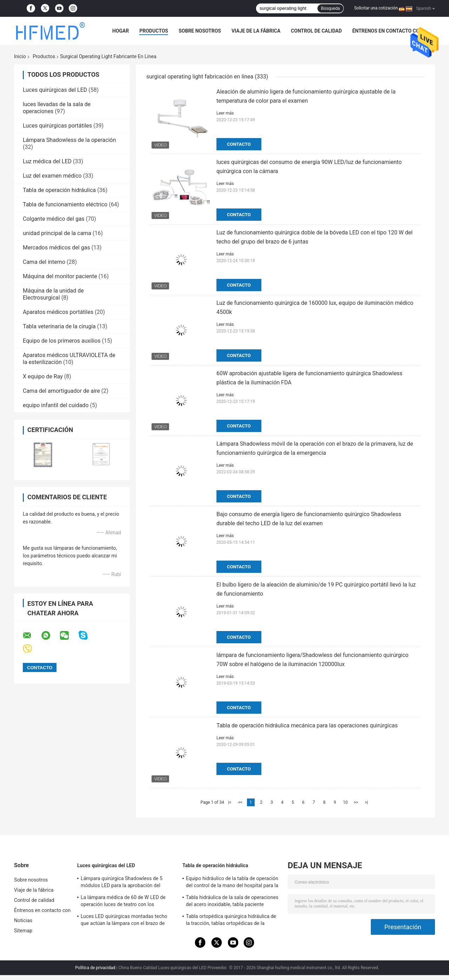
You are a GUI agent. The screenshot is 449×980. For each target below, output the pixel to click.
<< (240, 802)
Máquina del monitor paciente (60, 276)
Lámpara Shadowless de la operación (69, 140)
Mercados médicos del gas (56, 248)
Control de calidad (316, 31)
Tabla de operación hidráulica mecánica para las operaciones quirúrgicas (307, 725)
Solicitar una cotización (376, 8)
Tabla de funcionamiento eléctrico (65, 204)
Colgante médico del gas (54, 219)
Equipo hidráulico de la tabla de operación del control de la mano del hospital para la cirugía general (232, 883)
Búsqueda (330, 8)
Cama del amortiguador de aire (61, 391)
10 (346, 802)
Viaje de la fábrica (256, 31)
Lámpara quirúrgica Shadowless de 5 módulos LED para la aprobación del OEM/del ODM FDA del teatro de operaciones (122, 883)
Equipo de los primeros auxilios (62, 341)
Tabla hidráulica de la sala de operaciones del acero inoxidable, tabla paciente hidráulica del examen (232, 902)
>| (366, 802)
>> (356, 802)
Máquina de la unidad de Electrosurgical (53, 294)
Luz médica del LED (47, 161)
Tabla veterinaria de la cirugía (59, 326)
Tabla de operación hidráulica (59, 190)
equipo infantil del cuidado (56, 405)
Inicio (20, 56)
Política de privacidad (95, 968)
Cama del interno (44, 262)
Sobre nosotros (200, 31)
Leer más (225, 113)
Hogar (120, 31)
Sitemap (23, 931)
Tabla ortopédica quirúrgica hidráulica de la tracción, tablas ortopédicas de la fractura (231, 921)
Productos (154, 31)
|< (230, 802)
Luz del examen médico (52, 176)
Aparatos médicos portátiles (58, 312)
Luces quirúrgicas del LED (55, 90)
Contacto (239, 144)
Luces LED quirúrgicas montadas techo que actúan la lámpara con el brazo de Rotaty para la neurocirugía (124, 921)
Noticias (23, 920)
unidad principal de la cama (57, 233)
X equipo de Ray (43, 376)
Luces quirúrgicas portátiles (57, 126)
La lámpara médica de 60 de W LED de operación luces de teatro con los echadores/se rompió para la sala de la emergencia (124, 902)
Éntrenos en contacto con (387, 31)
